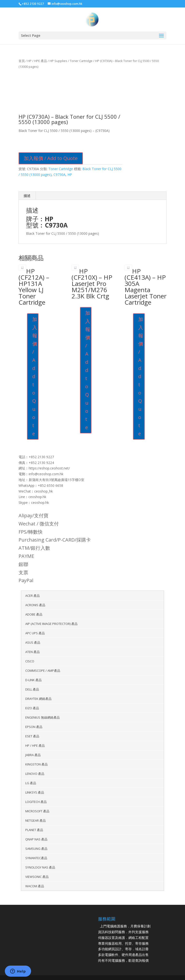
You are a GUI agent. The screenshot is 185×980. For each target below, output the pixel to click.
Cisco (30, 661)
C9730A (59, 175)
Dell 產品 (32, 689)
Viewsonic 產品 (37, 877)
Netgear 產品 (36, 820)
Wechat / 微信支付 (39, 524)
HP (70, 175)
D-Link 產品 (33, 680)
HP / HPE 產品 (37, 61)
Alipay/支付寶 (33, 515)
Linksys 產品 (35, 792)
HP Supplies (58, 61)
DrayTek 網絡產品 (38, 699)
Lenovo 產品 (35, 774)
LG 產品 (31, 783)
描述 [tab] (27, 196)
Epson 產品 (34, 727)
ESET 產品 (32, 736)
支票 (23, 572)
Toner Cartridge (81, 61)
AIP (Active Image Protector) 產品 (51, 624)
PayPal (26, 580)
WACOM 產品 (35, 886)
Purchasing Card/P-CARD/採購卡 (55, 540)
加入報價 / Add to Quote (51, 158)
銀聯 (23, 564)
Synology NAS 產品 (40, 867)
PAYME (26, 556)
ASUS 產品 (33, 642)
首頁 (22, 61)
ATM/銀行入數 (34, 548)
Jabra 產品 (33, 755)
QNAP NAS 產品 (36, 839)
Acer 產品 (33, 596)
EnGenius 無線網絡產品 (43, 717)
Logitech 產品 (36, 802)
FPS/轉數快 (31, 532)
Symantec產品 (36, 858)
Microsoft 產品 (37, 811)
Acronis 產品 (35, 605)
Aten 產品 (33, 652)
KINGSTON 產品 (36, 764)
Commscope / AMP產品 (43, 671)
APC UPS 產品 (35, 633)
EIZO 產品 (32, 708)
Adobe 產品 (34, 614)
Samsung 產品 (36, 849)
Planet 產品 (34, 830)
